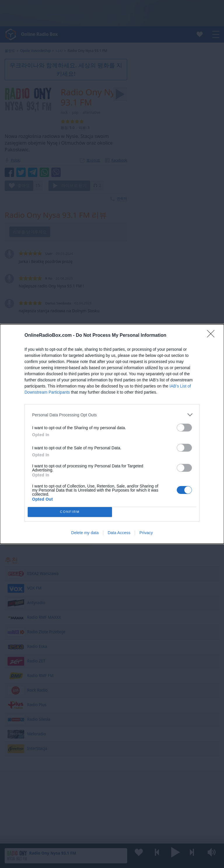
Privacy (146, 533)
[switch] (184, 428)
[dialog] (112, 434)
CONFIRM (70, 512)
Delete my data (85, 533)
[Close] (213, 336)
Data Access (119, 533)
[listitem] (112, 415)
